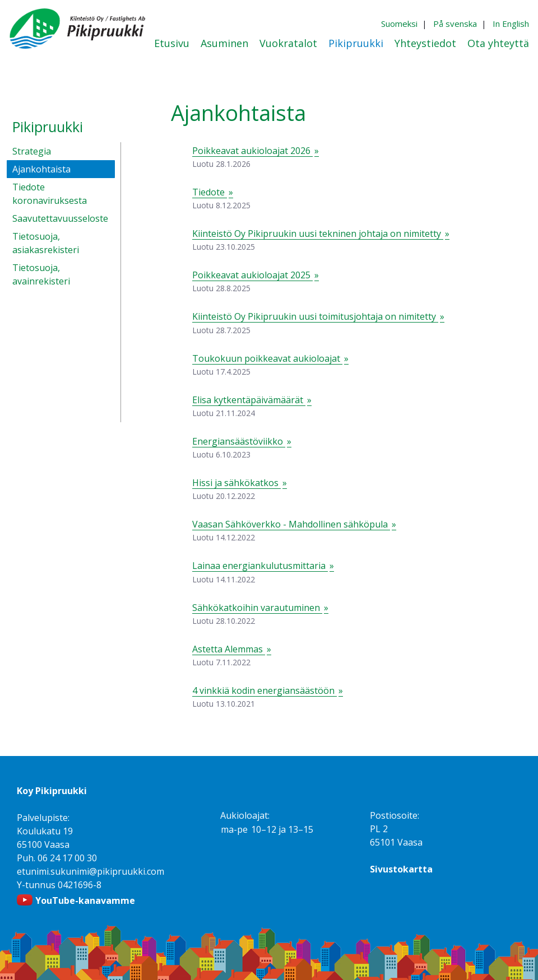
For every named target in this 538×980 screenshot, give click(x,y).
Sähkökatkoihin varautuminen (257, 608)
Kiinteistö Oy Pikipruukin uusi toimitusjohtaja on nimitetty (315, 316)
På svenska (455, 24)
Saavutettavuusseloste (60, 218)
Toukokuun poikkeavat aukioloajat (267, 358)
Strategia (32, 151)
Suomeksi (399, 24)
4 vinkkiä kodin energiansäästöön (265, 690)
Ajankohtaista (41, 169)
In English (511, 24)
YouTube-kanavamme (85, 900)
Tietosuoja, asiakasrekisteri (46, 243)
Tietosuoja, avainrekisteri (41, 274)
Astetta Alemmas (229, 649)
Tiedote (210, 192)
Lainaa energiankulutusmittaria (260, 566)
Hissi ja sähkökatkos (236, 483)
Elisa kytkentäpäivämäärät (249, 400)
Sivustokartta (401, 869)
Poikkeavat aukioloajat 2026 (252, 151)
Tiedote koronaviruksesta (50, 194)
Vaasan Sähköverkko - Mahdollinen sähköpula (291, 524)
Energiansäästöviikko (239, 441)
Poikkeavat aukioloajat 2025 (252, 275)
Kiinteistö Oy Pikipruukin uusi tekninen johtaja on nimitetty (318, 234)
